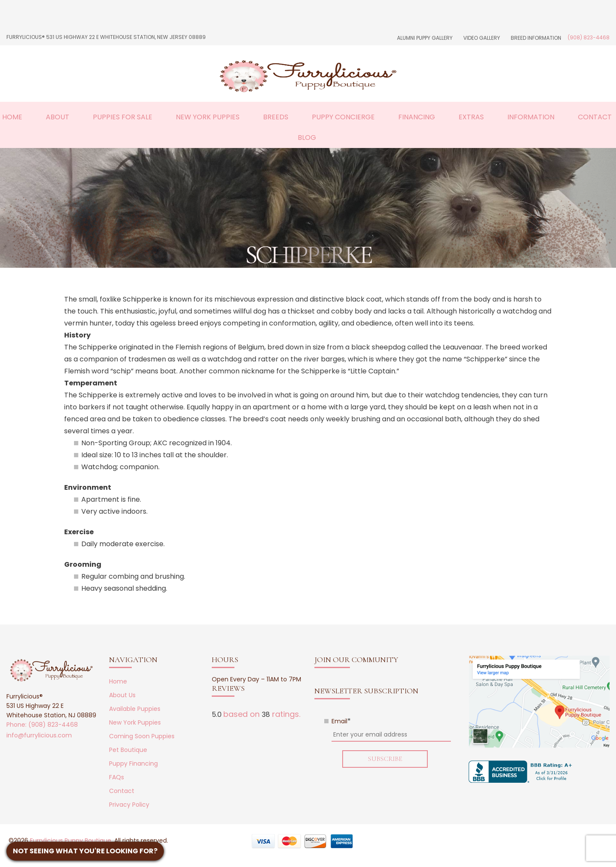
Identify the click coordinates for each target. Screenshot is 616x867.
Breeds (276, 117)
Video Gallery (482, 38)
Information (531, 117)
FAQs (117, 777)
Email (341, 721)
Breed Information (536, 38)
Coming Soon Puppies (142, 736)
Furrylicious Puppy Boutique (71, 840)
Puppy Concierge (343, 117)
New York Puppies (208, 117)
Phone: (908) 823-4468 (42, 725)
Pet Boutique (128, 750)
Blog (307, 138)
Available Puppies (135, 709)
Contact (595, 117)
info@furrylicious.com (39, 735)
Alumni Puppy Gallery (425, 38)
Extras (471, 117)
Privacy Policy (129, 805)
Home (12, 117)
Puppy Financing (133, 763)
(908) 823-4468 (589, 37)
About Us (122, 695)
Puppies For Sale (123, 117)
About (58, 117)
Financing (417, 117)
